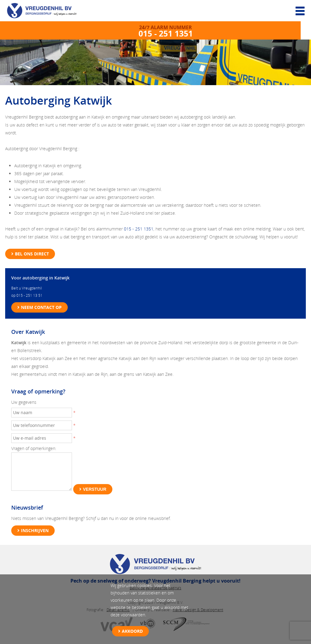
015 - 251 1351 (139, 229)
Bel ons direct (32, 254)
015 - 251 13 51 (29, 295)
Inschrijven (35, 530)
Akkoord (132, 631)
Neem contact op (41, 307)
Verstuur (95, 489)
